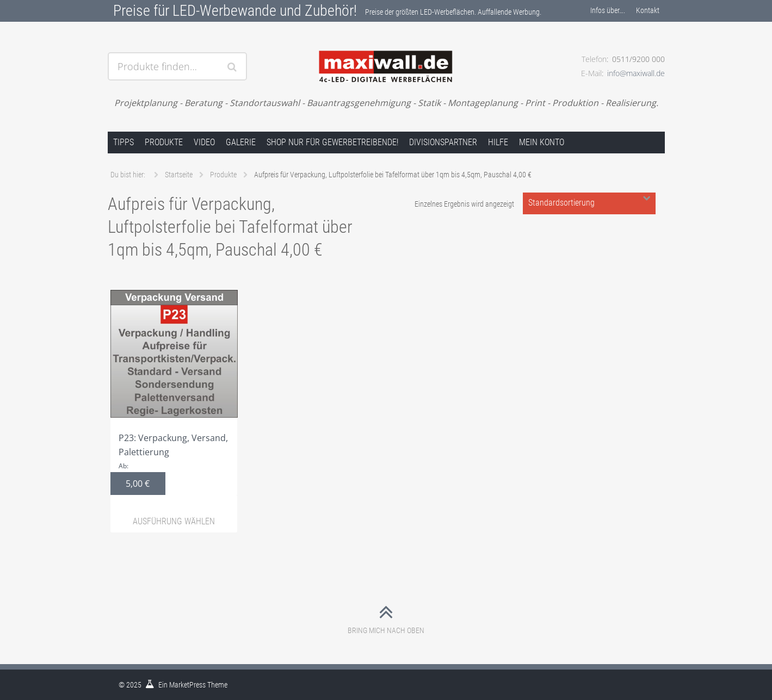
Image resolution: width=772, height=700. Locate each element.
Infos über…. (608, 10)
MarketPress (187, 685)
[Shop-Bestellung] (589, 203)
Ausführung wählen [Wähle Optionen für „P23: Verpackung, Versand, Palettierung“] (174, 521)
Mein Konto (542, 142)
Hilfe (498, 142)
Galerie (241, 142)
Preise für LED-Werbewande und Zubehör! (235, 11)
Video (204, 142)
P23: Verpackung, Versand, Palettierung (174, 392)
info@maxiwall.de (636, 73)
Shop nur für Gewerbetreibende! (332, 142)
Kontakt (648, 10)
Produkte (164, 142)
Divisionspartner (443, 142)
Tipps (123, 142)
